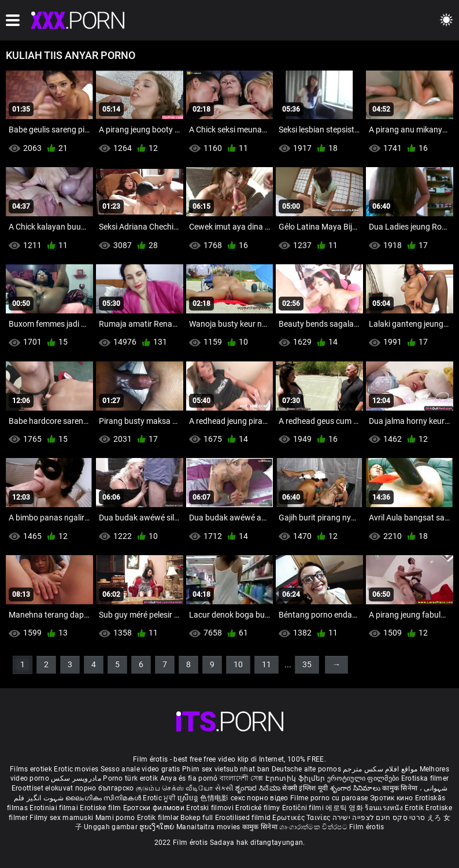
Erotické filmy (259, 808)
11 (266, 664)
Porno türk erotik (130, 778)
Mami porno (115, 818)
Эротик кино (393, 798)
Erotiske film (101, 808)
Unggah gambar (112, 827)
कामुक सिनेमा (401, 788)
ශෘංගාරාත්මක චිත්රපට (314, 827)
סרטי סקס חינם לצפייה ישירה (379, 818)
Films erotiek (31, 769)
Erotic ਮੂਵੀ (160, 798)
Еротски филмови (155, 808)
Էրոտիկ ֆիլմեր (296, 778)
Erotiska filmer (425, 778)
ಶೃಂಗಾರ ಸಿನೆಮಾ (259, 788)
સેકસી (224, 788)
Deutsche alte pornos (306, 769)
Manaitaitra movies (209, 827)
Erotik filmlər (159, 818)
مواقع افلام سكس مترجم (380, 769)
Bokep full (197, 818)
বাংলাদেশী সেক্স (241, 778)
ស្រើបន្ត (189, 798)
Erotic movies (77, 769)
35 (307, 664)
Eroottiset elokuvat (43, 788)
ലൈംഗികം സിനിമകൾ (104, 798)
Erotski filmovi (211, 808)
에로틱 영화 (345, 808)
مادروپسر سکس (76, 778)
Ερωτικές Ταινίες (302, 818)
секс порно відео (260, 798)
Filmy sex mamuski (61, 818)
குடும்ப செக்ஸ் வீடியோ (175, 788)
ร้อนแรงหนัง (385, 808)
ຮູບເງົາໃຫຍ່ (158, 827)
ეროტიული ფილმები (364, 778)
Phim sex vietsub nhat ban (226, 769)
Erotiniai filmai (55, 808)
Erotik (415, 808)
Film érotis (367, 827)
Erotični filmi (304, 808)
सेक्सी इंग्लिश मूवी (305, 788)
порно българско (105, 788)
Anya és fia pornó (189, 778)
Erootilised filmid (244, 818)
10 (238, 664)
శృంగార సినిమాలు (356, 788)
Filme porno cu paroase (329, 798)
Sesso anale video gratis (140, 769)
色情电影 (215, 798)
